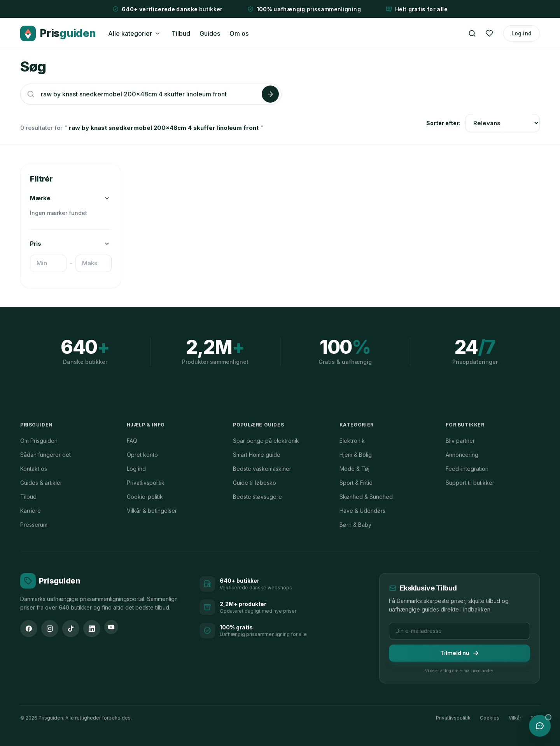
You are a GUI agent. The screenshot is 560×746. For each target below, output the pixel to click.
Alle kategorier (130, 33)
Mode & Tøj (354, 469)
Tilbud (181, 33)
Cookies (490, 718)
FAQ (132, 441)
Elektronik (352, 441)
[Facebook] (29, 629)
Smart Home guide (257, 455)
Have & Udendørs (362, 511)
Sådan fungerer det (45, 455)
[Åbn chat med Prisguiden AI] (540, 726)
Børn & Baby (355, 525)
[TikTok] (71, 629)
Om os (239, 33)
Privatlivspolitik (146, 483)
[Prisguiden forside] (50, 581)
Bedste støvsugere (257, 497)
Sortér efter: (443, 123)
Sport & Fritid (356, 483)
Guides (210, 33)
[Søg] (472, 33)
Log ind (521, 33)
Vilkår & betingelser (152, 511)
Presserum (34, 525)
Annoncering (462, 455)
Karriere (31, 511)
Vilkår (515, 718)
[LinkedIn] (92, 629)
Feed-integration (467, 469)
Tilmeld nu (459, 653)
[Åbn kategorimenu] (157, 33)
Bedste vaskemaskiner (262, 469)
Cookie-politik (145, 497)
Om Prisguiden (39, 441)
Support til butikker (470, 483)
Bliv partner (460, 441)
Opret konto (142, 455)
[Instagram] (50, 629)
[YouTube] (111, 627)
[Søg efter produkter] (150, 94)
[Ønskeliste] (489, 33)
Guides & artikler (41, 483)
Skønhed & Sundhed (366, 497)
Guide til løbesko (255, 483)
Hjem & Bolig (356, 455)
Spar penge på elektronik (266, 441)
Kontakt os (34, 469)
